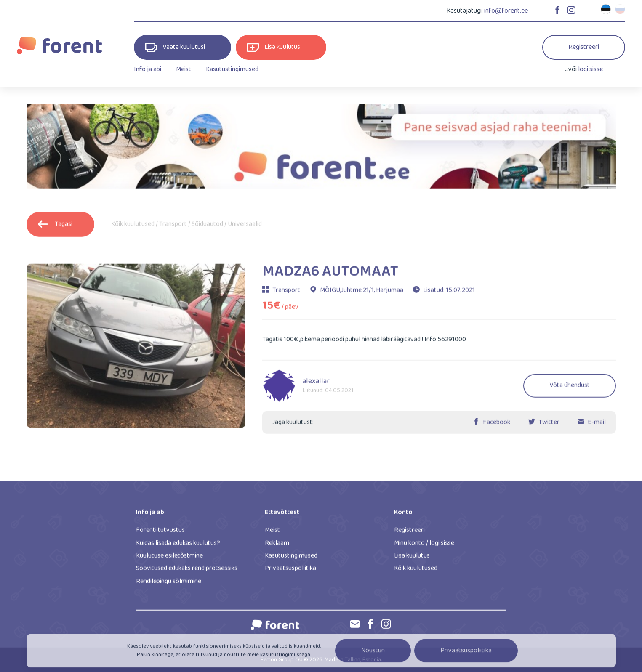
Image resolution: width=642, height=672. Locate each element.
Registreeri (584, 47)
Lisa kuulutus (274, 48)
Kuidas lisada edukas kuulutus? (178, 546)
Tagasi (55, 227)
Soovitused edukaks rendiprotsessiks (187, 572)
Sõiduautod (207, 227)
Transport (173, 227)
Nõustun (373, 655)
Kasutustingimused (232, 69)
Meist (184, 69)
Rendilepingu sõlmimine (169, 584)
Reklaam (277, 546)
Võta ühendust (570, 389)
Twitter (549, 425)
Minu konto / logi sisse (424, 546)
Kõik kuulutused (133, 227)
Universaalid (245, 227)
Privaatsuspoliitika (290, 572)
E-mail (597, 425)
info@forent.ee (506, 11)
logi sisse (590, 69)
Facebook (497, 425)
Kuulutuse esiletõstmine (169, 559)
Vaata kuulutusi (175, 48)
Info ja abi (148, 69)
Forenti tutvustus (160, 533)
